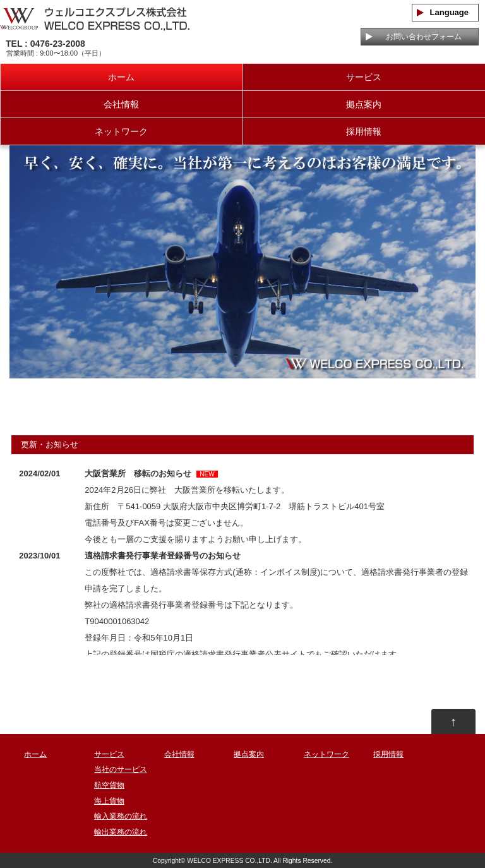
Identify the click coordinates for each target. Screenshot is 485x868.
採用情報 (364, 131)
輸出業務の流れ (121, 832)
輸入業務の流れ (121, 816)
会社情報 (121, 104)
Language (445, 12)
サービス (364, 77)
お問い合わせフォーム (420, 37)
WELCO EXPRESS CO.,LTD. (230, 861)
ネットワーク (121, 131)
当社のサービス (121, 769)
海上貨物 (109, 801)
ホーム (121, 77)
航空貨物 (109, 785)
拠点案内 (364, 104)
